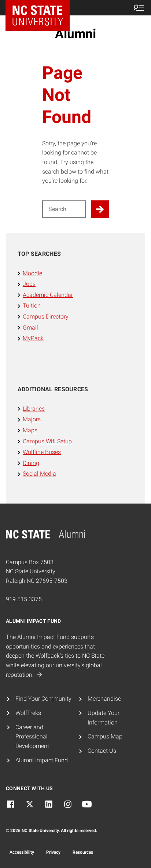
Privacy (53, 852)
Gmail (30, 328)
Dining (31, 463)
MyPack (33, 338)
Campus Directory (46, 317)
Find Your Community (43, 699)
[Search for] (64, 209)
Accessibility (22, 852)
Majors (32, 419)
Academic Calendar (48, 295)
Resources (83, 852)
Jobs (29, 284)
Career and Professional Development (32, 737)
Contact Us (102, 751)
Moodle (32, 273)
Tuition (32, 306)
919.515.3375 (24, 599)
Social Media (39, 474)
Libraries (34, 409)
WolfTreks (28, 713)
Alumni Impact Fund (42, 760)
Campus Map (105, 736)
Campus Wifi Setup (47, 441)
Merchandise (104, 699)
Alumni (75, 34)
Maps (30, 430)
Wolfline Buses (42, 452)
